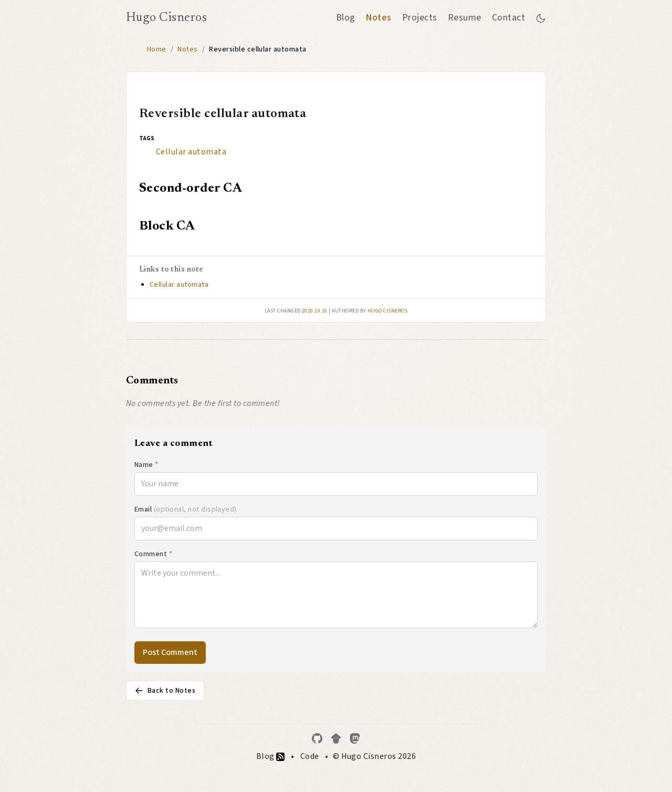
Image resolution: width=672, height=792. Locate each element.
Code (310, 756)
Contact (508, 18)
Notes (378, 18)
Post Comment (170, 652)
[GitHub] (317, 738)
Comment (153, 554)
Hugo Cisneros (166, 18)
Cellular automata (191, 152)
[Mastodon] (355, 738)
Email (186, 509)
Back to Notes (165, 691)
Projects (420, 18)
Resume (465, 18)
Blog (346, 18)
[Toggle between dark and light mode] (541, 18)
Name (146, 465)
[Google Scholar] (336, 738)
